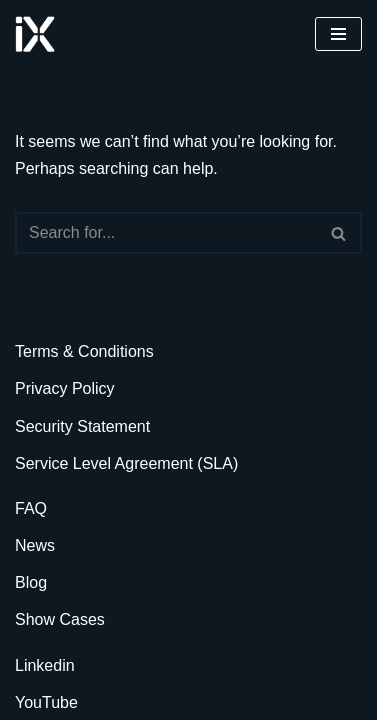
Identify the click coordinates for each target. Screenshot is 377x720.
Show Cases (60, 619)
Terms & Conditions (84, 351)
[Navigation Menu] (338, 34)
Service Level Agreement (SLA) (126, 463)
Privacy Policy (65, 388)
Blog (31, 582)
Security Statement (82, 426)
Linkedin (45, 665)
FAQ (31, 508)
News (35, 545)
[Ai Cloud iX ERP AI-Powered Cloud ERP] (35, 34)
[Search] (166, 233)
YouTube (46, 702)
